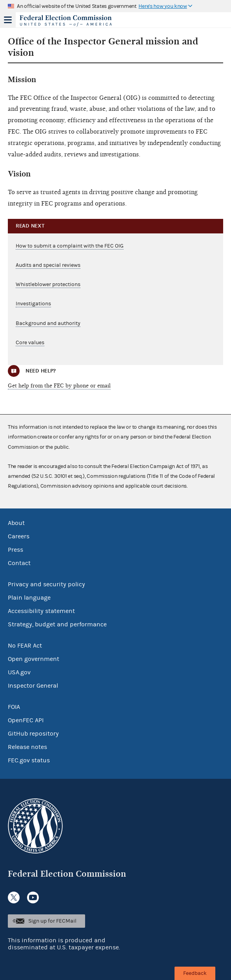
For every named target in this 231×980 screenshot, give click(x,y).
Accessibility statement (41, 611)
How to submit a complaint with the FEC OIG (70, 246)
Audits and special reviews (48, 265)
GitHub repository (33, 734)
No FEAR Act (25, 646)
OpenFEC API (26, 720)
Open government (34, 659)
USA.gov (19, 672)
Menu (8, 20)
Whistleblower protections (48, 284)
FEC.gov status (29, 760)
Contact (19, 563)
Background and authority (48, 323)
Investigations (33, 304)
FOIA (14, 707)
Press (15, 550)
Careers (19, 536)
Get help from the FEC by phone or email (59, 386)
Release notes (27, 747)
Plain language (29, 598)
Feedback (195, 973)
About (16, 523)
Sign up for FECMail (52, 921)
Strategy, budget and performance (57, 624)
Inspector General (33, 686)
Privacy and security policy (46, 584)
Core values (30, 343)
